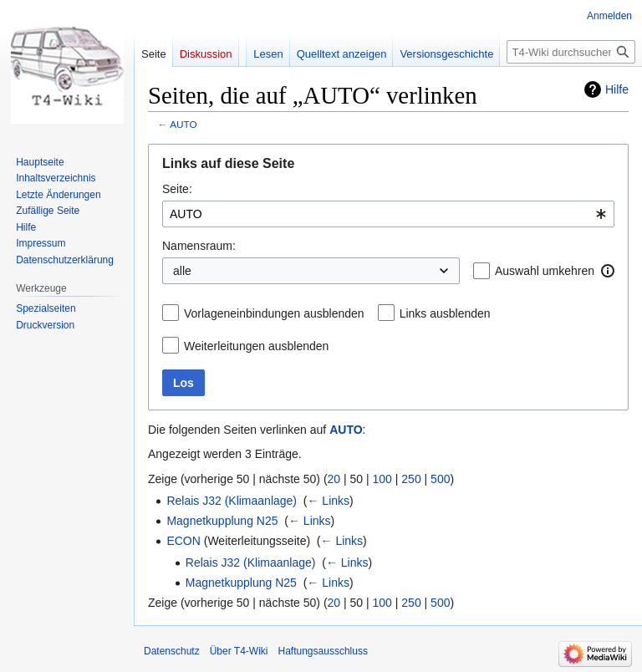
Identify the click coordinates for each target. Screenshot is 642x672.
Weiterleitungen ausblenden (256, 346)
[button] (608, 271)
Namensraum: (199, 246)
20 (334, 479)
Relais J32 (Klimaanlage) (232, 501)
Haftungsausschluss (323, 651)
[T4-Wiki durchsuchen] (571, 52)
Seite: (177, 189)
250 (411, 479)
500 (440, 479)
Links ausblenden (445, 313)
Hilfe (617, 89)
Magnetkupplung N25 (222, 521)
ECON (183, 541)
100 (382, 479)
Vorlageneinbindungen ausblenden (274, 313)
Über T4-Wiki (239, 651)
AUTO (183, 124)
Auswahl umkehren (545, 271)
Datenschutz (172, 651)
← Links (328, 501)
